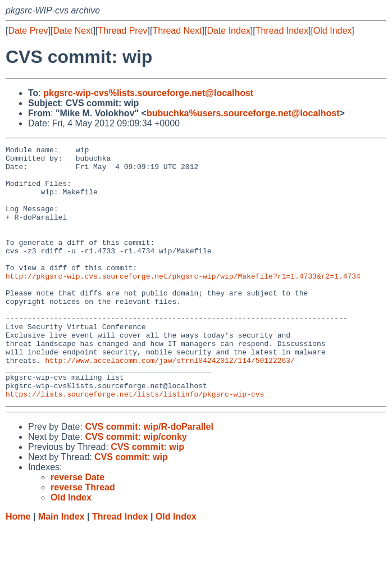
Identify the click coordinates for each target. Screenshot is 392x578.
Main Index (61, 567)
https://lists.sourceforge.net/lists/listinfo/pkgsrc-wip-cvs (135, 444)
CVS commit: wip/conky (136, 487)
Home (18, 567)
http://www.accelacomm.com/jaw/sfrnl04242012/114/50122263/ (170, 404)
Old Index (332, 31)
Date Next (73, 31)
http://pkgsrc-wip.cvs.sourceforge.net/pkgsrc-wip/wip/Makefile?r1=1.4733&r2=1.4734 (183, 303)
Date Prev (28, 31)
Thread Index (282, 31)
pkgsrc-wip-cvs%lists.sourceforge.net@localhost (148, 93)
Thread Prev (123, 31)
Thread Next (177, 31)
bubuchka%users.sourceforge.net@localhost (243, 113)
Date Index (228, 31)
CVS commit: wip (147, 497)
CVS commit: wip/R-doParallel (149, 477)
